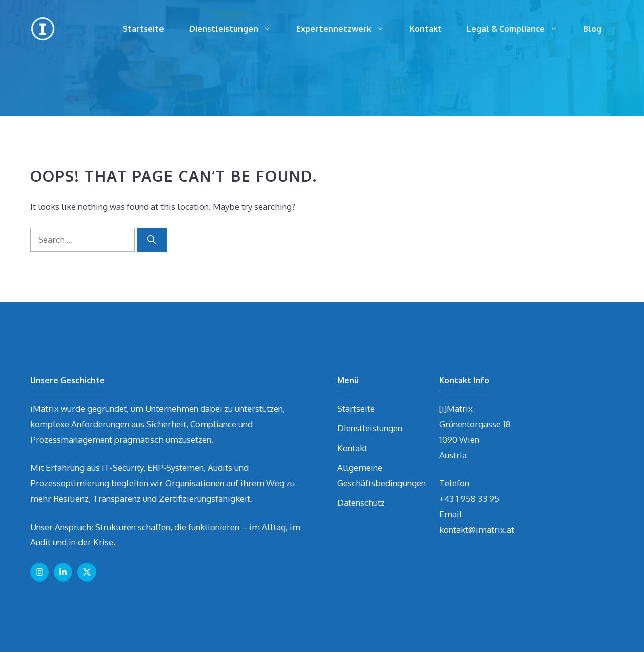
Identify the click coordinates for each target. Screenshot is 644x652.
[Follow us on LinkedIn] (63, 572)
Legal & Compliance (519, 29)
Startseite (143, 29)
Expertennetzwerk (347, 29)
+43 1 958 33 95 (469, 499)
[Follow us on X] (87, 572)
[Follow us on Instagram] (39, 572)
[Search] (152, 240)
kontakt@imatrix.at (477, 529)
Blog (592, 29)
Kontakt (426, 29)
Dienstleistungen (236, 29)
